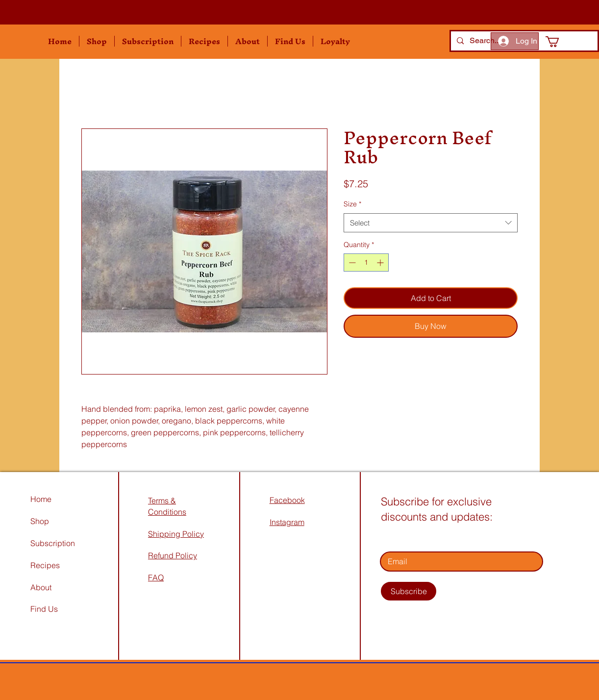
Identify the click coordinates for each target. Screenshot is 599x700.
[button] (97, 41)
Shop (40, 521)
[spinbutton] (366, 262)
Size (352, 204)
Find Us (45, 609)
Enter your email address (424, 538)
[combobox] (431, 223)
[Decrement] (351, 262)
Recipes (45, 565)
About (41, 587)
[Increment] (381, 262)
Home (41, 499)
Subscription (53, 543)
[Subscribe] (409, 591)
